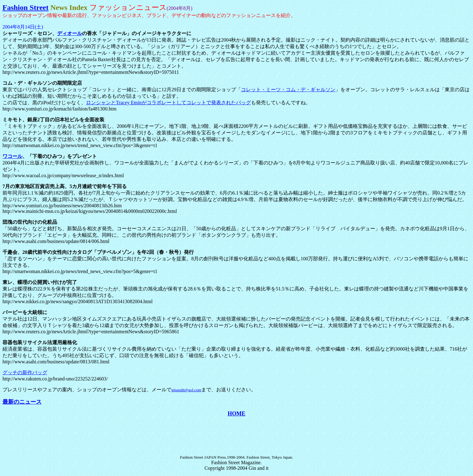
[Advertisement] (237, 436)
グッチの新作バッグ (25, 373)
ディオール (70, 33)
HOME (236, 414)
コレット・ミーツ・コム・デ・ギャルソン (288, 90)
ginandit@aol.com (186, 390)
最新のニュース (22, 402)
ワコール (12, 156)
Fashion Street (25, 7)
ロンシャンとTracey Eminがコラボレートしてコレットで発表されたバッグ (168, 103)
